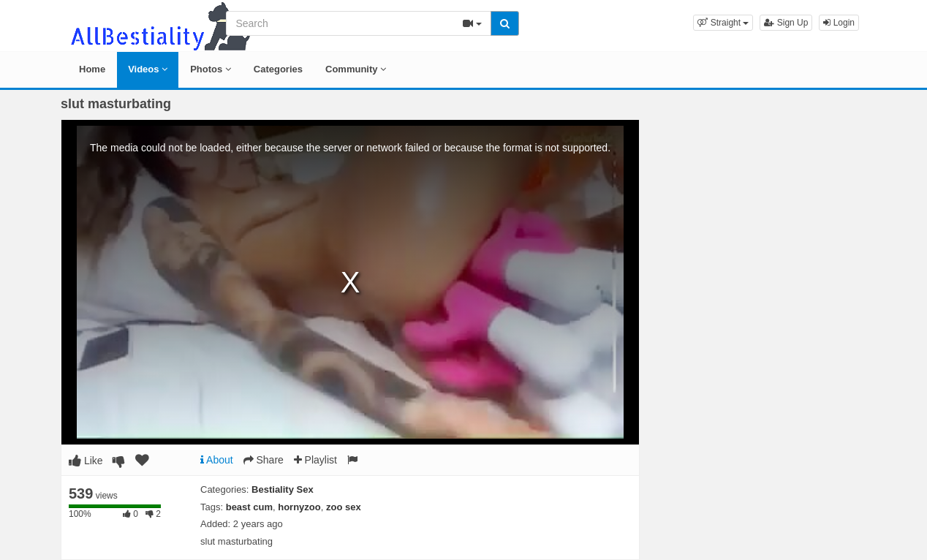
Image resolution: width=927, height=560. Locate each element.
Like (86, 461)
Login (839, 23)
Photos (211, 69)
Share (264, 460)
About (217, 460)
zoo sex (344, 507)
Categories (278, 69)
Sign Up (786, 23)
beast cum (249, 507)
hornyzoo (299, 507)
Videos (148, 69)
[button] (723, 23)
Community (356, 69)
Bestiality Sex (283, 489)
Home (92, 69)
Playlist (315, 460)
